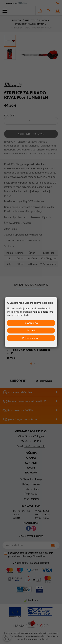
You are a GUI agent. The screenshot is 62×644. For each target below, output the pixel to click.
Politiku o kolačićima (43, 312)
